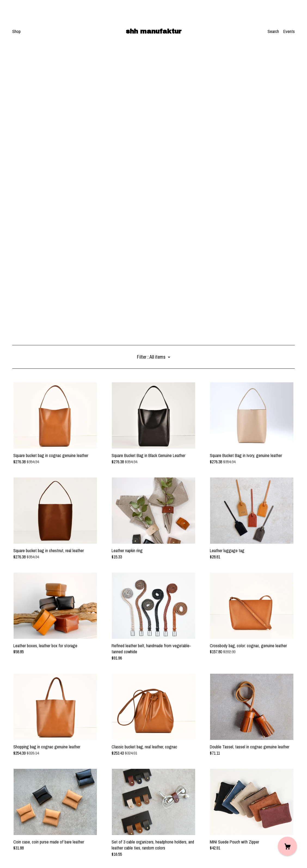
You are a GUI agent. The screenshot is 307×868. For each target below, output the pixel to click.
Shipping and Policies (30, 838)
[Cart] (287, 846)
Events (289, 31)
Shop (16, 31)
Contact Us (22, 832)
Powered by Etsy (26, 853)
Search (273, 31)
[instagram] (14, 822)
